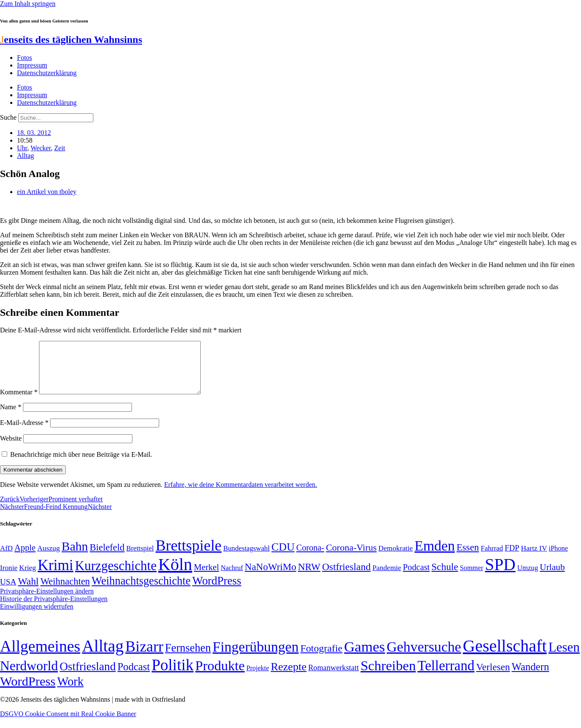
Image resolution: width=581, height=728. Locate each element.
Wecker (41, 148)
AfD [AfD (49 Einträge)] (6, 558)
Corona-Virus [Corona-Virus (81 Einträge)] (351, 558)
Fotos (25, 58)
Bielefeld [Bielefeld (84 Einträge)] (107, 558)
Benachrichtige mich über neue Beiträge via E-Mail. (81, 465)
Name (11, 417)
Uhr (22, 148)
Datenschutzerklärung (47, 73)
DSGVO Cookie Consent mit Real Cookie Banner (68, 724)
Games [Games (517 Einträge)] (365, 657)
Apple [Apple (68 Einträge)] (25, 558)
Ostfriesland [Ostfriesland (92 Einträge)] (347, 577)
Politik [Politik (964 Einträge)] (173, 675)
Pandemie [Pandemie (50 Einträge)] (387, 578)
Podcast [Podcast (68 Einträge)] (416, 577)
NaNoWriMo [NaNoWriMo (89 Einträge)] (271, 577)
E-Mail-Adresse (24, 433)
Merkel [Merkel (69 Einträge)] (206, 577)
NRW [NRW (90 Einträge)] (309, 577)
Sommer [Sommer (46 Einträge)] (472, 578)
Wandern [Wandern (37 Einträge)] (530, 677)
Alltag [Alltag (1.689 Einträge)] (103, 656)
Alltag (25, 156)
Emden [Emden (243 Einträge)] (435, 556)
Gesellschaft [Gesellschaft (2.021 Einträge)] (505, 656)
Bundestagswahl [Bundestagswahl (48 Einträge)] (246, 558)
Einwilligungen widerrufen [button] (37, 617)
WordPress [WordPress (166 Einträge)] (28, 691)
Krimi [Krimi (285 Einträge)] (56, 575)
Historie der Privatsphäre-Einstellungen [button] (54, 609)
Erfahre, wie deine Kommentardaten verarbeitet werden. (241, 495)
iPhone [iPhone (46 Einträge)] (558, 559)
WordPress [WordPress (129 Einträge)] (217, 591)
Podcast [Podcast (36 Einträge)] (134, 677)
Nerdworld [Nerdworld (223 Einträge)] (29, 676)
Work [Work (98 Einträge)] (70, 692)
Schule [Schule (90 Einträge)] (445, 577)
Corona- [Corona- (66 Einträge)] (310, 558)
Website (11, 448)
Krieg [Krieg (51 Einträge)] (28, 578)
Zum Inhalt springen (28, 4)
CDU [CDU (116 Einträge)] (283, 557)
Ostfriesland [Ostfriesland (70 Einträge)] (87, 677)
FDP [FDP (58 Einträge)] (512, 558)
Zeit (60, 148)
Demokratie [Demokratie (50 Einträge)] (396, 558)
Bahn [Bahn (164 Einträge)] (75, 557)
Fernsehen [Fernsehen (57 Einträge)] (188, 658)
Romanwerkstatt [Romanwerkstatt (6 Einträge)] (333, 678)
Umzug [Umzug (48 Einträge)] (528, 578)
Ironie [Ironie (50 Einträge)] (9, 578)
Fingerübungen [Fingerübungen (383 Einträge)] (256, 657)
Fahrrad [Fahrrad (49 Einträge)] (492, 558)
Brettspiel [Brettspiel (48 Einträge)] (140, 558)
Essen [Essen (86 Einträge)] (468, 558)
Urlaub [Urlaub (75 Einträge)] (552, 577)
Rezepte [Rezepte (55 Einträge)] (289, 677)
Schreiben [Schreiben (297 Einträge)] (388, 676)
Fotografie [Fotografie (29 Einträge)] (321, 658)
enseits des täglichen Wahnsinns (71, 39)
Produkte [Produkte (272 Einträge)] (220, 676)
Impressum (32, 65)
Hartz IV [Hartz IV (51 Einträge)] (534, 558)
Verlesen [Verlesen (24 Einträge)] (493, 677)
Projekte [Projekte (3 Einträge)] (258, 678)
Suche (8, 117)
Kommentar (19, 402)
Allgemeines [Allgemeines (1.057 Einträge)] (40, 656)
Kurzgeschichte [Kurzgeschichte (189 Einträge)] (116, 576)
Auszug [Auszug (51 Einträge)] (49, 558)
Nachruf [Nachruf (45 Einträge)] (232, 578)
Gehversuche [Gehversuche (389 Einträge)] (424, 657)
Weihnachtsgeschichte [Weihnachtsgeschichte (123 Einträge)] (141, 591)
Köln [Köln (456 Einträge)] (175, 575)
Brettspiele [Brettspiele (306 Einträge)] (189, 556)
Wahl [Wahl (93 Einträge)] (28, 591)
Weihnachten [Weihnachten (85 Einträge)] (65, 592)
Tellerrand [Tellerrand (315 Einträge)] (446, 676)
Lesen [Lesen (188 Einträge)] (564, 657)
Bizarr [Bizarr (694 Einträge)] (144, 657)
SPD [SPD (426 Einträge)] (500, 575)
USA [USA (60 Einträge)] (8, 592)
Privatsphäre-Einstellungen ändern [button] (47, 601)
